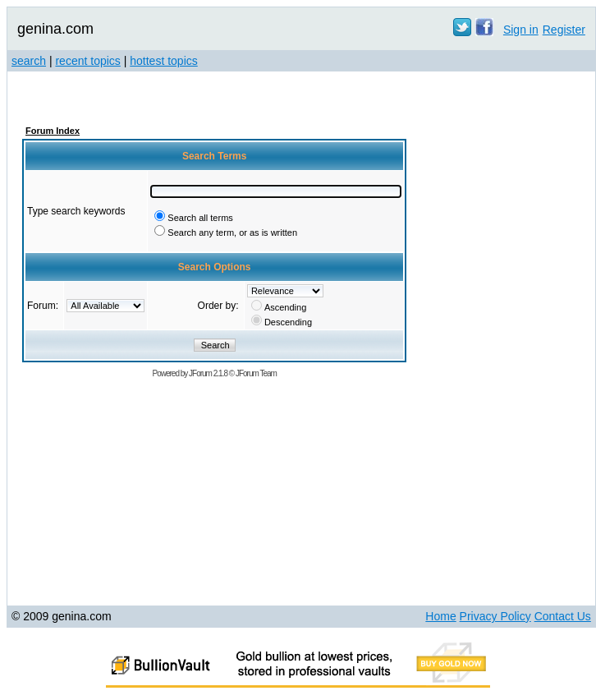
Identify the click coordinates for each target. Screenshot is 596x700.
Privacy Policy (495, 616)
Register (564, 30)
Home (440, 616)
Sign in (521, 30)
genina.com (55, 29)
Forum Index (53, 131)
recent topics (87, 61)
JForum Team (256, 373)
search (29, 61)
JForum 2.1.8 (208, 373)
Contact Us (563, 616)
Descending (288, 322)
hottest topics (164, 61)
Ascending (285, 307)
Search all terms (200, 218)
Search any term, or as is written (232, 233)
